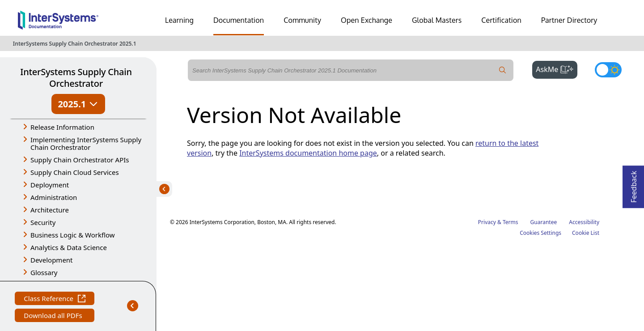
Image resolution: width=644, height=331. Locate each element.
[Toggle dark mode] (608, 70)
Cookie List (586, 233)
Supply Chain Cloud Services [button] (75, 172)
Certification (501, 20)
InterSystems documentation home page (308, 153)
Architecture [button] (50, 210)
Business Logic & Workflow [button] (73, 235)
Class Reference (55, 299)
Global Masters (437, 20)
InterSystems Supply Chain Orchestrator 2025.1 (75, 44)
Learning (179, 20)
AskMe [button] (557, 68)
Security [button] (43, 222)
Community (302, 20)
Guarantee (544, 222)
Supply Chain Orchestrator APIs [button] (80, 160)
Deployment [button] (50, 185)
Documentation (239, 20)
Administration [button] (54, 197)
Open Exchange (366, 20)
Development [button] (52, 260)
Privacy (487, 222)
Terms (511, 222)
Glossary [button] (44, 272)
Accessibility (584, 222)
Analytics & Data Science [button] (69, 247)
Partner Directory (569, 20)
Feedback (634, 184)
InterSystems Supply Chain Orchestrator (76, 78)
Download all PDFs (54, 316)
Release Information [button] (62, 127)
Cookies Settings (540, 233)
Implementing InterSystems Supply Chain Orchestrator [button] (86, 143)
